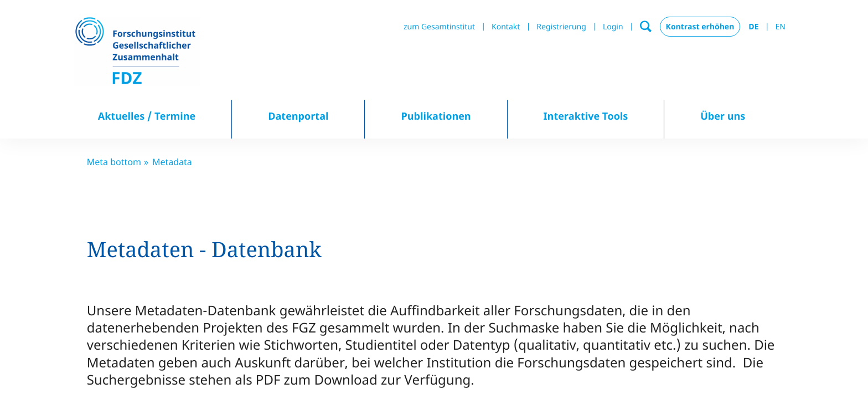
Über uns (723, 116)
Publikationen (436, 116)
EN (781, 27)
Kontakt (506, 27)
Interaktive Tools (586, 116)
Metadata (172, 162)
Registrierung (561, 27)
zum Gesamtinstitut (439, 27)
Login (613, 27)
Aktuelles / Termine (147, 116)
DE (753, 27)
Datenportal (298, 116)
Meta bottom (114, 162)
